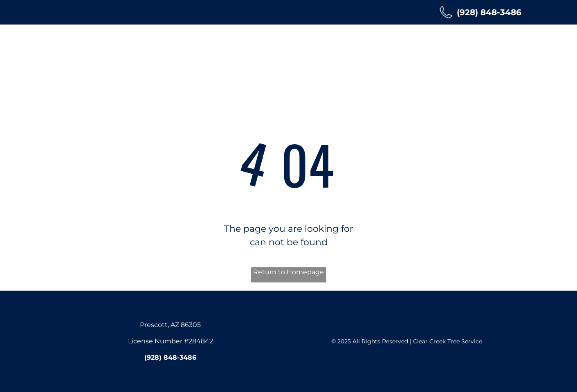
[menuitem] (165, 44)
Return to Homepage (288, 272)
